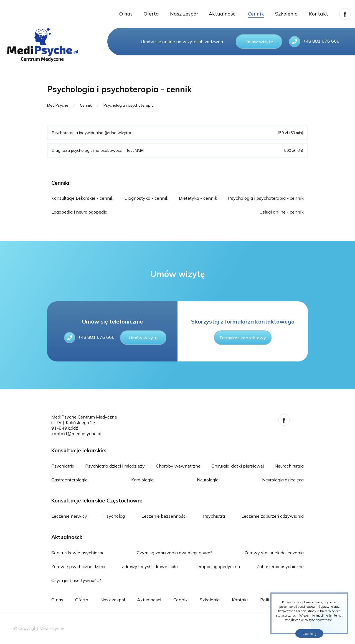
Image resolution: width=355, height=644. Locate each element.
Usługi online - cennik (282, 212)
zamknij (309, 633)
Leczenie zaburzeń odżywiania (272, 516)
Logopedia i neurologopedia (79, 212)
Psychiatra (214, 516)
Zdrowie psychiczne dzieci (78, 566)
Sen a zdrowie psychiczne (78, 553)
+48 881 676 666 (89, 338)
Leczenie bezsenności (164, 516)
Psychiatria (63, 466)
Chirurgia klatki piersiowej (238, 466)
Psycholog (114, 516)
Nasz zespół (184, 14)
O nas (126, 14)
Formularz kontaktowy (243, 338)
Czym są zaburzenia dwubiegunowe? (175, 553)
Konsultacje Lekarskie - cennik (82, 198)
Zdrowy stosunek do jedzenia (274, 553)
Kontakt (319, 14)
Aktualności (223, 14)
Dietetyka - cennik (198, 198)
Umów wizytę (259, 42)
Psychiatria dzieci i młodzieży (115, 466)
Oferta (151, 14)
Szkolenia (286, 14)
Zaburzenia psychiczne (280, 566)
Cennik (256, 14)
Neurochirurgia (289, 466)
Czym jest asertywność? (76, 580)
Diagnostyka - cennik (146, 198)
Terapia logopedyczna (217, 566)
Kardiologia (142, 480)
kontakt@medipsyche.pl (76, 433)
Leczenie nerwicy (69, 516)
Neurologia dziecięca (283, 480)
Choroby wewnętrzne (178, 466)
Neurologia (208, 480)
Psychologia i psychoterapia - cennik (266, 198)
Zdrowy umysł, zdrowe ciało (150, 566)
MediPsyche (58, 105)
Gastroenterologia (69, 480)
